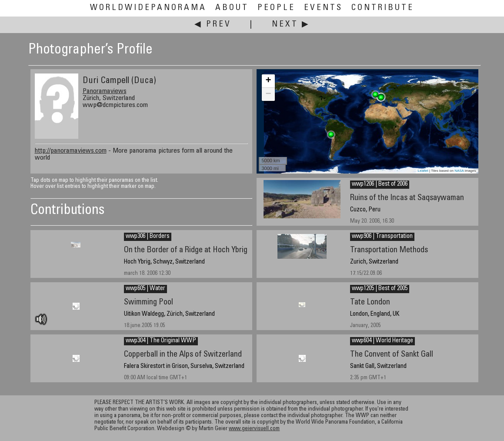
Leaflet (423, 171)
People (276, 8)
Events (323, 8)
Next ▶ (291, 25)
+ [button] (268, 81)
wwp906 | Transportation (382, 237)
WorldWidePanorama (148, 8)
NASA (459, 171)
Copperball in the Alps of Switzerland (183, 355)
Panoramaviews (105, 91)
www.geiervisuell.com (254, 429)
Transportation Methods (389, 250)
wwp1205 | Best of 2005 (380, 289)
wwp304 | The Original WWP (161, 341)
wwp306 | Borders (148, 237)
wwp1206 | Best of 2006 (380, 184)
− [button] (268, 94)
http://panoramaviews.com (71, 151)
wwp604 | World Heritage (382, 341)
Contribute (383, 8)
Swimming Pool (149, 302)
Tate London (370, 302)
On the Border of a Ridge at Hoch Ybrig (186, 250)
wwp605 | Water (145, 289)
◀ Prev (213, 25)
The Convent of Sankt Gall (392, 355)
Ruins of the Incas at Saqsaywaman (407, 198)
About (232, 8)
